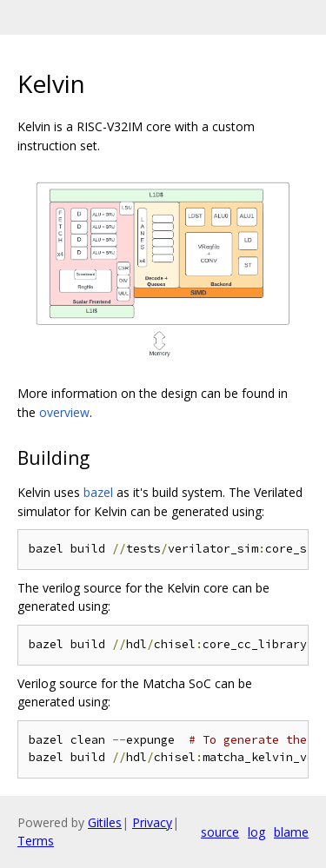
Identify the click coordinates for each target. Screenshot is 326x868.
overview (64, 412)
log (256, 832)
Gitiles (105, 822)
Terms (36, 841)
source (220, 832)
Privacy (152, 822)
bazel (98, 492)
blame (291, 832)
